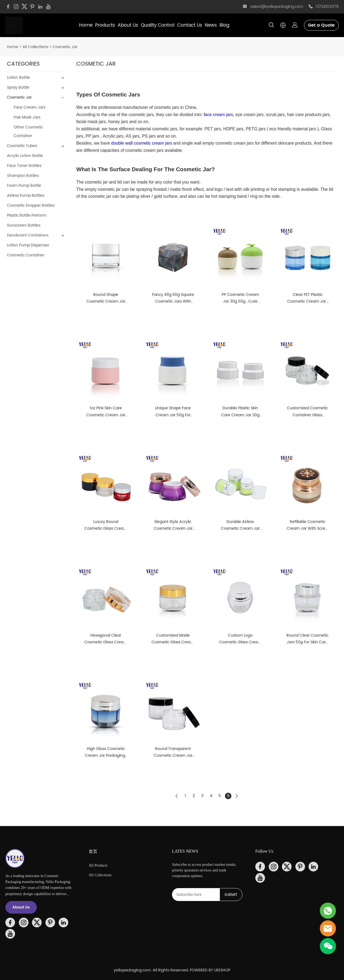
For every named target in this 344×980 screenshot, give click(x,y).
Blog (224, 25)
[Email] (196, 895)
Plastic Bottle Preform (27, 215)
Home (86, 25)
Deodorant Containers (28, 235)
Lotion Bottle (18, 78)
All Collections (35, 47)
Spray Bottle (18, 87)
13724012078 (327, 7)
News (211, 25)
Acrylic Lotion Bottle (25, 156)
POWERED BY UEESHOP (210, 970)
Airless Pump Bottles (26, 195)
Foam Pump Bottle (24, 186)
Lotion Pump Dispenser (28, 245)
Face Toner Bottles (24, 166)
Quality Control (158, 25)
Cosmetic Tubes (22, 146)
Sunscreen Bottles (24, 225)
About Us (128, 25)
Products (105, 25)
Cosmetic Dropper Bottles (31, 205)
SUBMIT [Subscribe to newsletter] (231, 895)
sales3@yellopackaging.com (277, 7)
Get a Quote (321, 25)
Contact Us (190, 25)
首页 (93, 851)
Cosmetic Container (26, 255)
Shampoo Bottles (23, 176)
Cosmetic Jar (65, 47)
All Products (98, 865)
